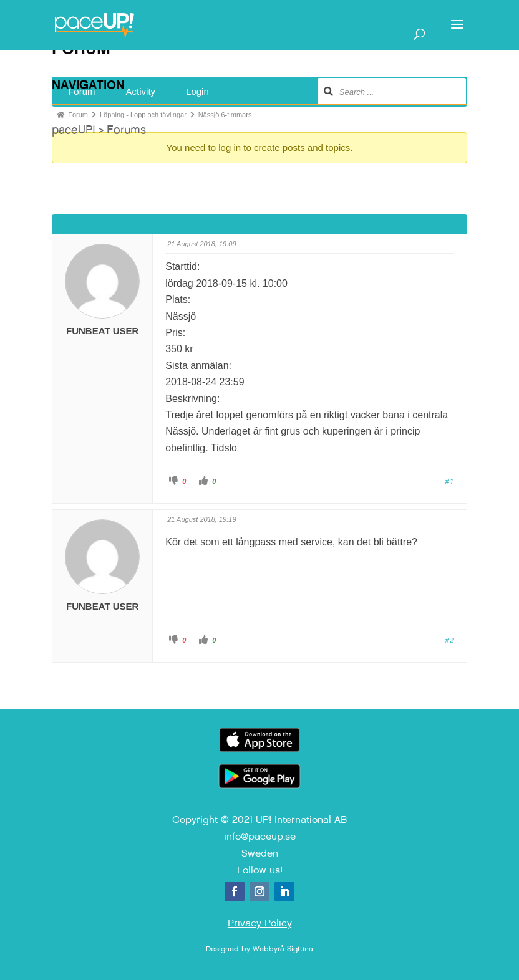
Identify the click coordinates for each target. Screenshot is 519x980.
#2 (449, 640)
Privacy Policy (260, 923)
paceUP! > (79, 129)
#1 (449, 481)
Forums (126, 129)
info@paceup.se (260, 836)
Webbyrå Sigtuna (283, 949)
